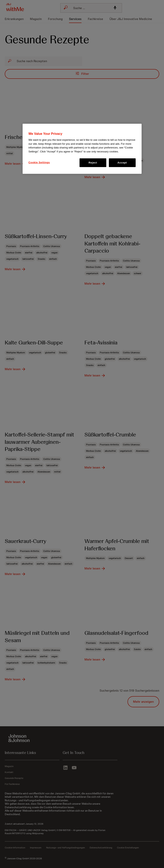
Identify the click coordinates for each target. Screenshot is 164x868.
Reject (93, 163)
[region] (82, 149)
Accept (122, 163)
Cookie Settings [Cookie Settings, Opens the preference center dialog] (39, 162)
